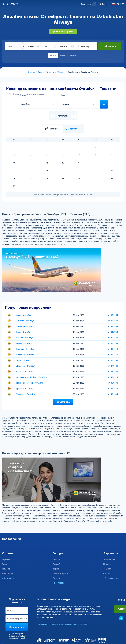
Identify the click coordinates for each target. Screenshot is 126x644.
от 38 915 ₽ (113, 315)
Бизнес (63, 55)
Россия (5, 564)
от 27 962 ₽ (113, 366)
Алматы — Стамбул (25, 321)
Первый (73, 55)
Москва (56, 559)
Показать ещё (63, 402)
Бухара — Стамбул (25, 338)
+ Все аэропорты (111, 578)
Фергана (57, 569)
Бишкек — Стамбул (25, 355)
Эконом (53, 55)
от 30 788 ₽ (113, 338)
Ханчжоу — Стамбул (26, 394)
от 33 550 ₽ (113, 326)
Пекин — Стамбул (24, 343)
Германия (7, 559)
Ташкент (57, 578)
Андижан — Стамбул (26, 326)
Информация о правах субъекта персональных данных (62, 624)
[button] (89, 4)
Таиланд (6, 569)
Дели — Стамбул (24, 360)
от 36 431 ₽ (113, 349)
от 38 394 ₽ (113, 360)
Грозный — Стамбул (25, 389)
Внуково (107, 573)
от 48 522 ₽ (113, 377)
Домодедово (109, 559)
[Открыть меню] (123, 4)
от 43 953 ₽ (113, 394)
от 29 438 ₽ (113, 321)
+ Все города (59, 583)
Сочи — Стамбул (24, 315)
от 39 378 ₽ (113, 332)
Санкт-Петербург (61, 573)
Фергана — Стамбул (25, 372)
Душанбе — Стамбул (26, 366)
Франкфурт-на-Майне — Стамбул (31, 377)
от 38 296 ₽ (113, 343)
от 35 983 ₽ (113, 383)
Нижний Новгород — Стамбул (30, 383)
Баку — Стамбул (24, 332)
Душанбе (57, 564)
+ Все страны (8, 578)
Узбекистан (7, 573)
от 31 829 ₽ (113, 372)
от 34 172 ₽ (113, 389)
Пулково (107, 564)
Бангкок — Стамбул (25, 349)
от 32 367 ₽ (113, 355)
